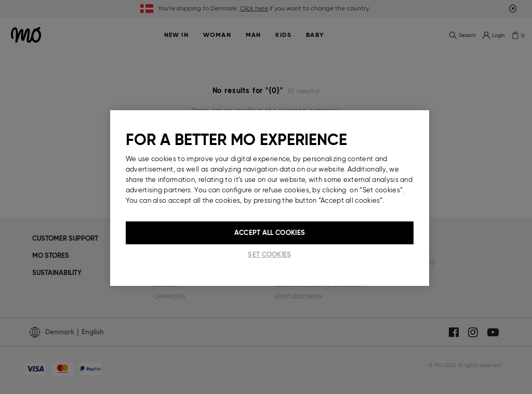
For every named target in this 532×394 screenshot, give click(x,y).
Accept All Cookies (270, 233)
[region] (270, 198)
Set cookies (269, 254)
